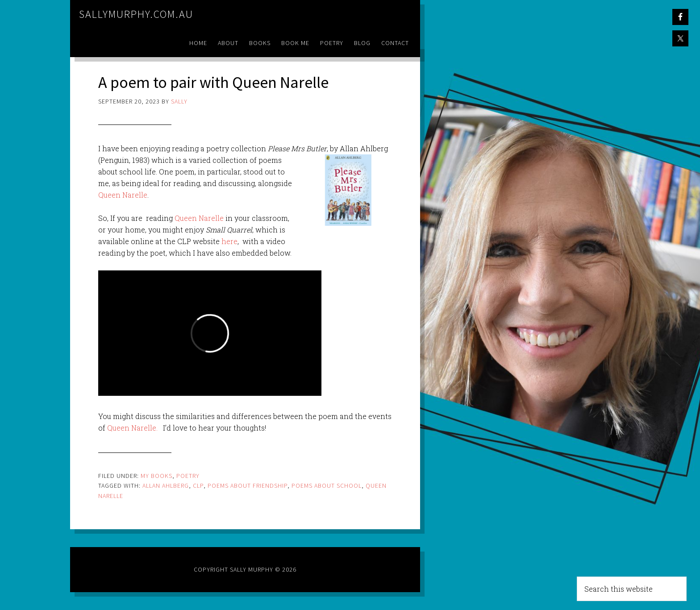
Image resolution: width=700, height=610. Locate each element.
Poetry (188, 476)
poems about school (327, 486)
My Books (156, 476)
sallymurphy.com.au (136, 14)
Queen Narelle (123, 195)
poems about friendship (248, 486)
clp (198, 486)
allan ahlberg (166, 486)
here (229, 241)
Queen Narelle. (132, 428)
